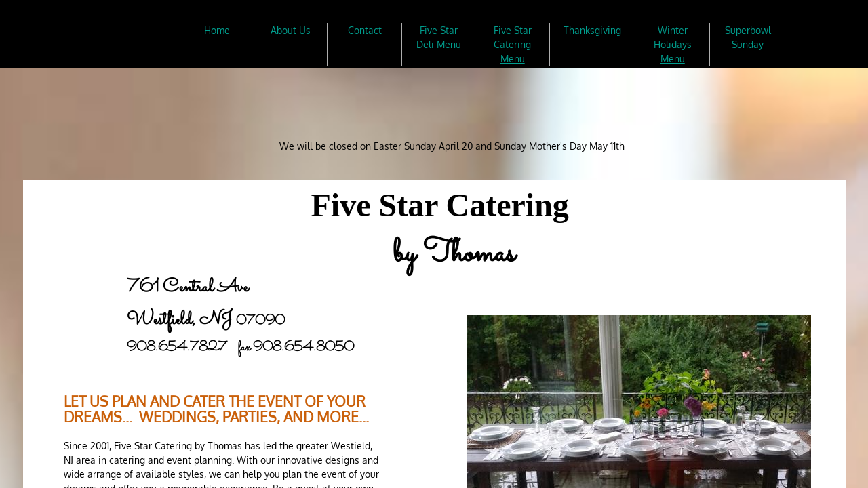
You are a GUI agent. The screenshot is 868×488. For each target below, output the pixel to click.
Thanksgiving (592, 30)
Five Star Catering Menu (513, 44)
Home (217, 30)
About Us (291, 30)
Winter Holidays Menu (673, 44)
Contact (365, 30)
